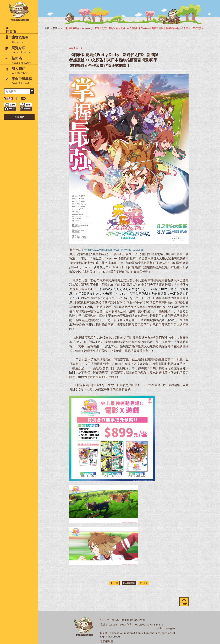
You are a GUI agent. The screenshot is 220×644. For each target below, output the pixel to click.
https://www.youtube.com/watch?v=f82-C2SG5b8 (114, 250)
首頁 (47, 28)
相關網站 (19, 117)
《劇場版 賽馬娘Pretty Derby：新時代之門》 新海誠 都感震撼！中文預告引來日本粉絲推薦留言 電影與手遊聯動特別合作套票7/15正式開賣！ (134, 28)
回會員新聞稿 (129, 583)
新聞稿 (56, 28)
